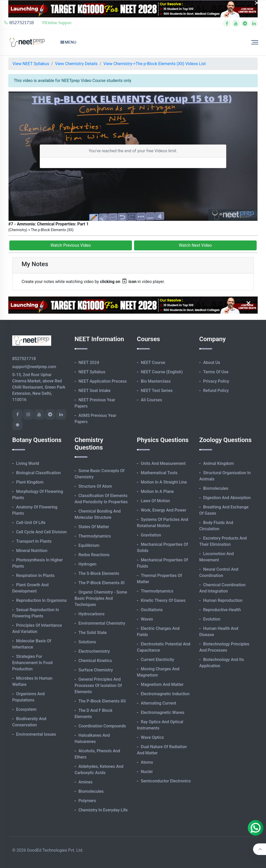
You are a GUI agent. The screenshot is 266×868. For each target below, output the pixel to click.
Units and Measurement (163, 463)
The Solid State (93, 633)
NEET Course (153, 363)
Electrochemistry (94, 651)
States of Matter (94, 527)
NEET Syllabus (92, 372)
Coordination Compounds (102, 726)
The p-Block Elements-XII (102, 701)
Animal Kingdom (218, 463)
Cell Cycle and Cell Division (41, 532)
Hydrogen (87, 564)
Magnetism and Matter (162, 684)
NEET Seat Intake (94, 391)
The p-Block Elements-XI (102, 583)
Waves (147, 619)
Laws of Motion (155, 501)
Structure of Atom (95, 486)
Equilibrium (89, 545)
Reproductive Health (222, 610)
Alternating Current (158, 703)
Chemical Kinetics (95, 661)
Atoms (147, 762)
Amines (85, 782)
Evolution (212, 619)
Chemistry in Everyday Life (103, 810)
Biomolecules (91, 791)
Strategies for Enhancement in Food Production (32, 663)
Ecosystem (26, 709)
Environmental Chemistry (102, 623)
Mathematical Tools (159, 473)
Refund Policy (216, 391)
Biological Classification (38, 473)
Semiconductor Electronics (166, 781)
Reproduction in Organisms (41, 600)
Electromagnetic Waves (163, 712)
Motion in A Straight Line (164, 482)
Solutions (87, 642)
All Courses (151, 400)
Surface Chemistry (96, 670)
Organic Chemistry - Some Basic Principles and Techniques (101, 598)
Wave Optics (152, 737)
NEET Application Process (103, 381)
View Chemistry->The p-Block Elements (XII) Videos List (155, 64)
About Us (212, 363)
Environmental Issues (36, 734)
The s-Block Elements (99, 573)
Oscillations (152, 610)
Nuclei (147, 772)
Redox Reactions (94, 555)
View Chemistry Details (76, 64)
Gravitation (151, 535)
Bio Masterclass (156, 381)
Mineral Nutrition (32, 551)
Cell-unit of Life (31, 523)
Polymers (87, 801)
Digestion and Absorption (227, 498)
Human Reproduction (223, 600)
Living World (28, 463)
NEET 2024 (89, 363)
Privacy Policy (216, 381)
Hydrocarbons (91, 614)
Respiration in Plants (35, 576)
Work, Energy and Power (164, 510)
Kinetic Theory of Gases (163, 600)
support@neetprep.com (34, 367)
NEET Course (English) (162, 372)
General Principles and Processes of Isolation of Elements (98, 686)
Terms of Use (216, 372)
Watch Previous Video (71, 245)
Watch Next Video (195, 245)
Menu (68, 42)
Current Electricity (157, 660)
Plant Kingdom (30, 482)
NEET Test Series (157, 391)
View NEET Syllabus (31, 64)
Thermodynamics (95, 536)
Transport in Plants (34, 541)
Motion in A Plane (157, 491)
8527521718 (19, 23)
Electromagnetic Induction (165, 694)
